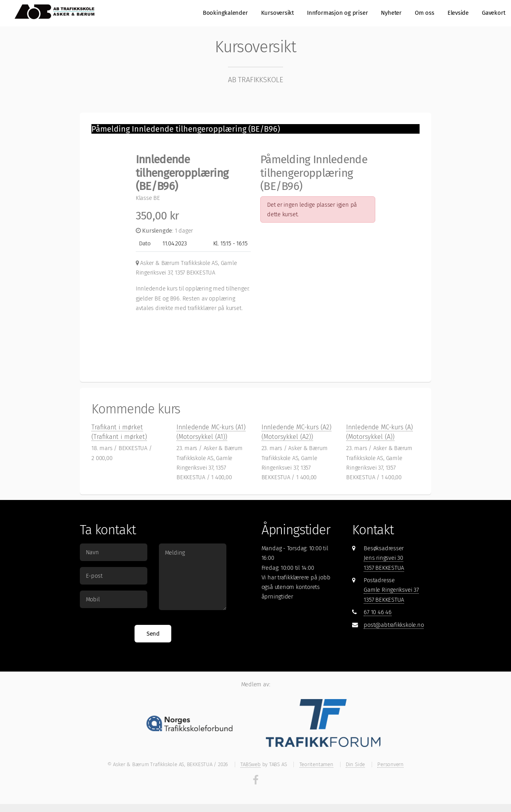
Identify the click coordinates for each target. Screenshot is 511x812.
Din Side (355, 764)
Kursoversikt (277, 13)
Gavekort (493, 13)
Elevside (458, 13)
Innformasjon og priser (337, 13)
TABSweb (250, 764)
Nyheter (391, 13)
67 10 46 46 (378, 612)
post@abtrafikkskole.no (394, 625)
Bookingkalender (225, 13)
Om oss (425, 13)
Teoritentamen (316, 764)
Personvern (390, 764)
